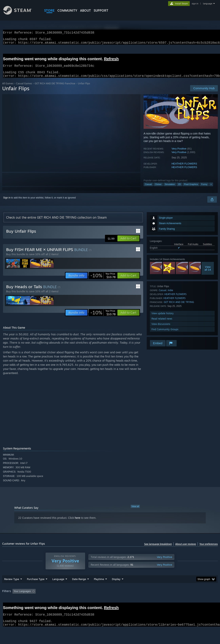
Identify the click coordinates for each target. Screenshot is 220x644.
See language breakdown (158, 549)
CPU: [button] (175, 602)
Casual (148, 189)
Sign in (7, 202)
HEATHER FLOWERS (184, 168)
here (78, 523)
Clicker (158, 189)
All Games (8, 88)
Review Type (12, 589)
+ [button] (211, 189)
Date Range (79, 589)
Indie (170, 295)
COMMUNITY (67, 10)
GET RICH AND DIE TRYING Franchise (55, 88)
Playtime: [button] (93, 602)
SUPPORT (101, 10)
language (208, 4)
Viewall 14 (208, 273)
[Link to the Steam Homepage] (21, 14)
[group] (110, 604)
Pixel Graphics (191, 189)
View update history (163, 318)
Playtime (99, 589)
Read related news (162, 323)
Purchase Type (36, 589)
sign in (195, 4)
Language (58, 589)
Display (116, 589)
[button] (128, 243)
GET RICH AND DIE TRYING (179, 307)
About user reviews (186, 549)
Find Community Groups (165, 334)
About (85, 10)
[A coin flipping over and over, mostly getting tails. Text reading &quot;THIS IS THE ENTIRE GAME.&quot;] (64, 412)
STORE (49, 10)
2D (179, 189)
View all (135, 511)
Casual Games (24, 88)
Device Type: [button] (10, 607)
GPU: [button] (188, 602)
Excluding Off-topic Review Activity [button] (62, 602)
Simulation (170, 189)
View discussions (161, 329)
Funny (204, 189)
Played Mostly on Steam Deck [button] (121, 602)
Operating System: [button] (154, 602)
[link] (103, 280)
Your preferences (209, 549)
